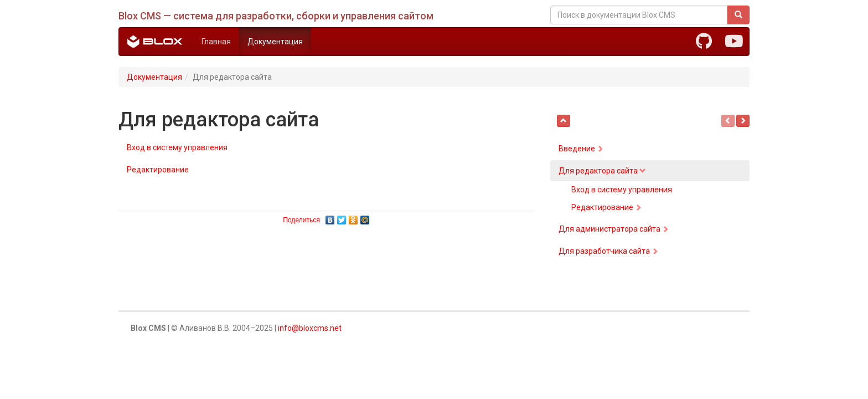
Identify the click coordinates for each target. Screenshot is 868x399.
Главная (216, 42)
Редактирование (158, 170)
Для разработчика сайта (608, 251)
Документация (275, 42)
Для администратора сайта (614, 229)
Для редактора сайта (602, 171)
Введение (581, 149)
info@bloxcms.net (310, 328)
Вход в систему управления (177, 147)
